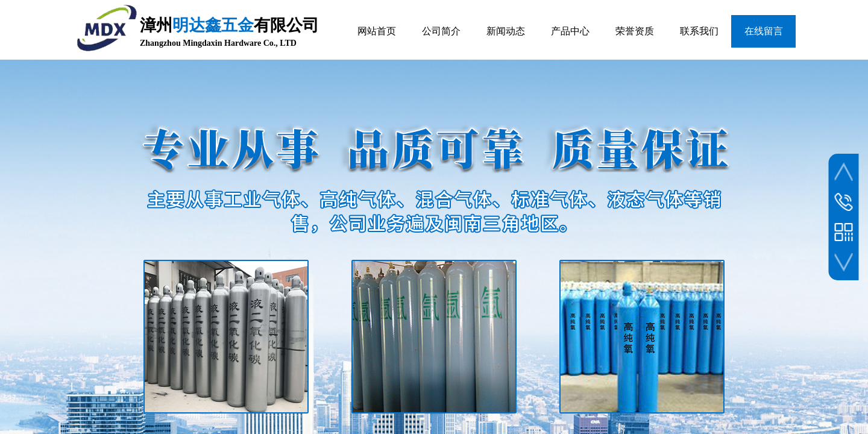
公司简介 (441, 31)
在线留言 (764, 31)
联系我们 (699, 31)
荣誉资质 (635, 31)
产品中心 (570, 31)
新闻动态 (506, 31)
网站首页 (377, 31)
